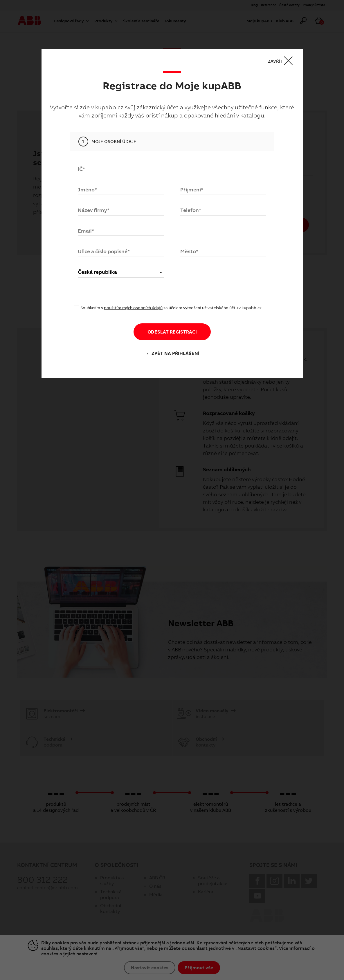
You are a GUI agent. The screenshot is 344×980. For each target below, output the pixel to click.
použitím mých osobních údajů (133, 308)
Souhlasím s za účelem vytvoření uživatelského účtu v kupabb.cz (171, 308)
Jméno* (87, 190)
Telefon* (191, 210)
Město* (189, 251)
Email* (86, 231)
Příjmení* (192, 190)
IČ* (81, 169)
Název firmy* (94, 210)
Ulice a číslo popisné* (104, 251)
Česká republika (121, 272)
